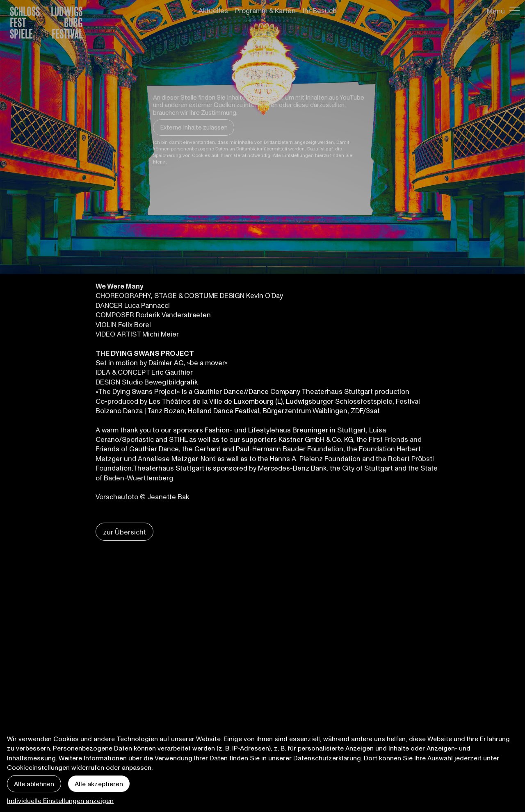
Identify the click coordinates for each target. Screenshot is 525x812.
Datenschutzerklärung (327, 758)
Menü (496, 11)
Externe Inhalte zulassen (194, 127)
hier (157, 162)
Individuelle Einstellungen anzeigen (60, 800)
